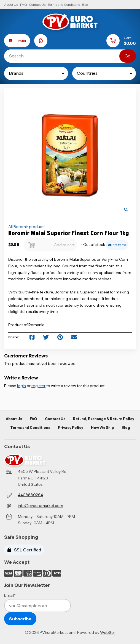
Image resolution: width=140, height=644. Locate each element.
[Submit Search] (128, 56)
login (21, 386)
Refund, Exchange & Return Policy (104, 419)
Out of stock (94, 245)
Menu (15, 41)
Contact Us (37, 5)
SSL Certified (24, 550)
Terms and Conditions (64, 5)
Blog (85, 5)
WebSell (108, 632)
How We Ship (102, 428)
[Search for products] (66, 56)
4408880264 (30, 495)
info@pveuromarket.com (41, 506)
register (38, 386)
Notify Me (117, 245)
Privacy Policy (71, 428)
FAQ (24, 5)
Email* (10, 595)
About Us (11, 5)
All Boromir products (27, 227)
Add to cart (50, 243)
